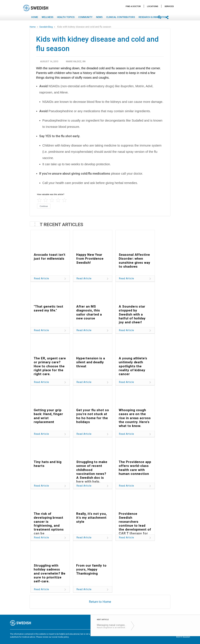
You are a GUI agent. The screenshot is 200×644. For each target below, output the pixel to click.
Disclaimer (140, 634)
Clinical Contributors (121, 17)
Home (35, 17)
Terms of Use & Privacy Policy (119, 634)
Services (169, 6)
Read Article (41, 278)
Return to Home (100, 602)
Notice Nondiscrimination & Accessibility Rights (169, 634)
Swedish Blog (46, 27)
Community (85, 17)
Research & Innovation (153, 17)
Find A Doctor (133, 6)
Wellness (47, 17)
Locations (153, 6)
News (99, 17)
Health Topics (66, 17)
